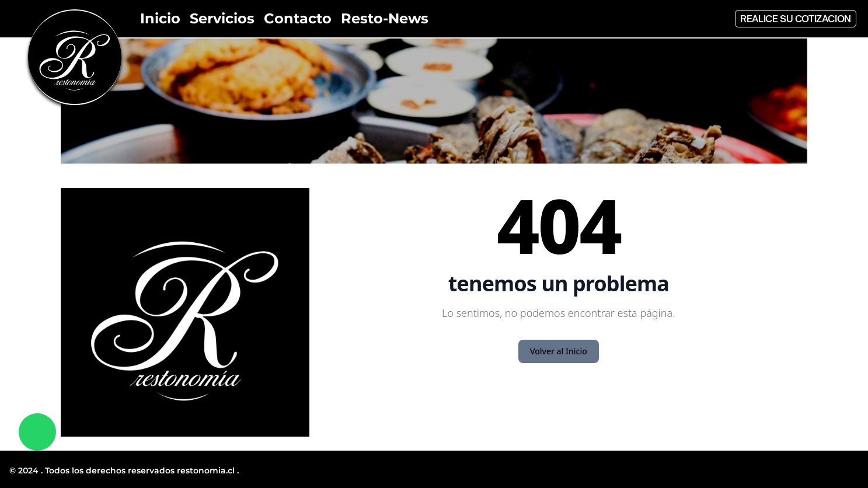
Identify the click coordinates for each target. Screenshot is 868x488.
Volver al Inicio (559, 351)
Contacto (298, 18)
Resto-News (385, 18)
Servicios (222, 18)
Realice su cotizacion (796, 19)
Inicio (160, 18)
